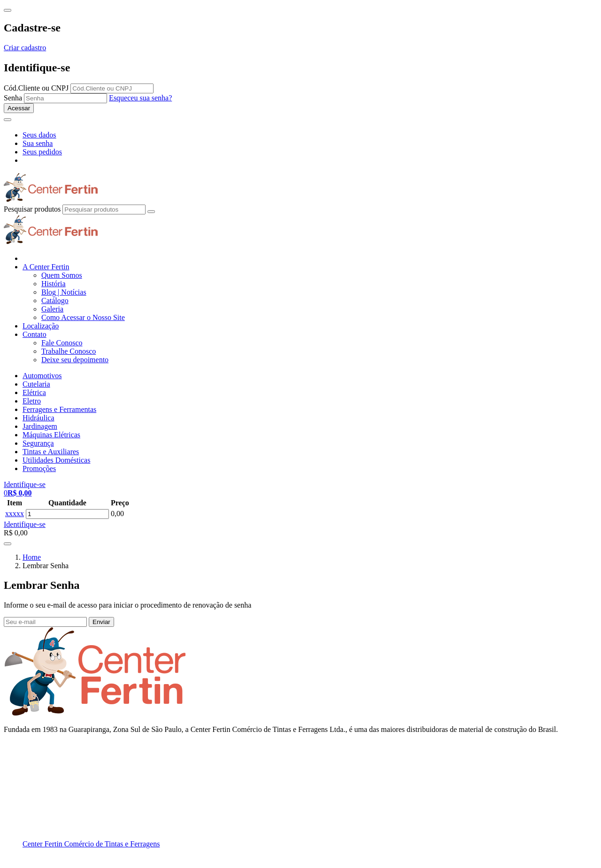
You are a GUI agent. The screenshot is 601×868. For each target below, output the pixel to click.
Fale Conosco (62, 343)
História (54, 284)
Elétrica (34, 392)
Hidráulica (39, 418)
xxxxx (15, 514)
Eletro (32, 401)
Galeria (52, 309)
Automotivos (42, 376)
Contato (35, 334)
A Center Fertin (46, 267)
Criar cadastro (25, 48)
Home (32, 557)
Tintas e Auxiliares (51, 452)
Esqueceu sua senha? (140, 98)
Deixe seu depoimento (75, 360)
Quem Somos (62, 275)
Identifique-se (25, 524)
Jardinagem (40, 426)
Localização (41, 326)
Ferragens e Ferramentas (59, 409)
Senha (13, 98)
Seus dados (39, 135)
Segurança (38, 443)
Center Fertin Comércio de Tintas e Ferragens (91, 844)
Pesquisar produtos (32, 209)
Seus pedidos (42, 152)
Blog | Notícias (64, 292)
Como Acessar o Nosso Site (83, 317)
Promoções (39, 468)
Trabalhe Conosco (69, 351)
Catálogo (55, 301)
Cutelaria (36, 384)
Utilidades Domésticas (56, 460)
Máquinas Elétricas (51, 435)
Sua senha (38, 143)
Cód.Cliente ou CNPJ (36, 88)
